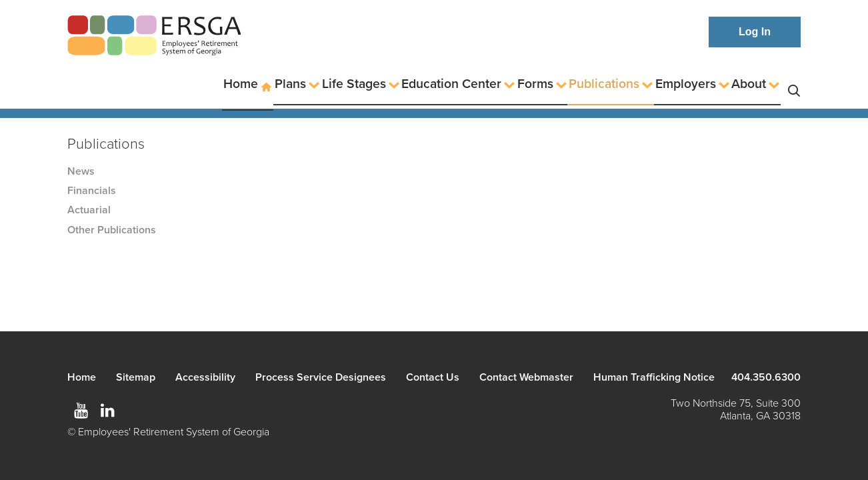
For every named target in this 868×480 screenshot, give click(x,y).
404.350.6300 (766, 377)
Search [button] (794, 84)
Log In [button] (755, 32)
